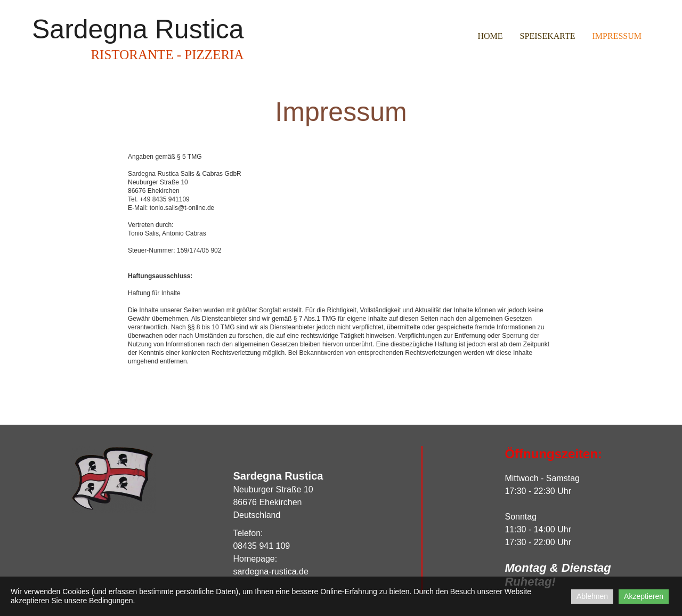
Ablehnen (592, 596)
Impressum (617, 36)
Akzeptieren (644, 596)
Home (490, 36)
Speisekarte (548, 36)
